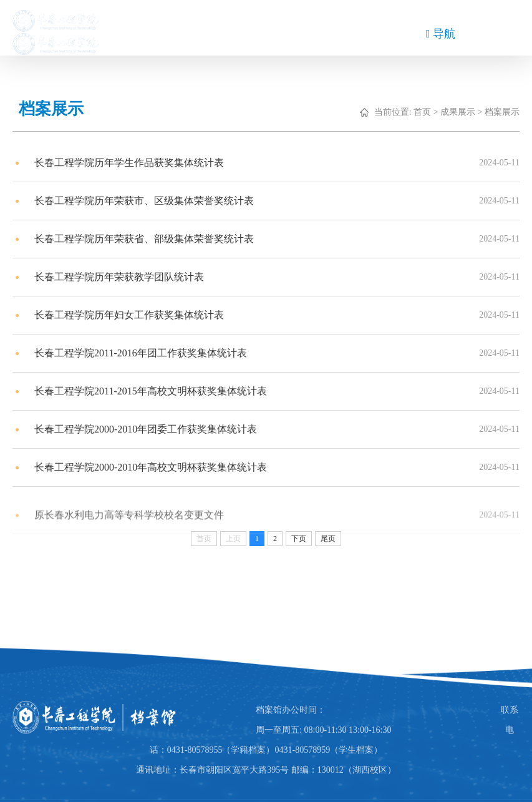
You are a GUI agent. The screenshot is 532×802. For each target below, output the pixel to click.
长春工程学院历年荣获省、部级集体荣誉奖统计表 (151, 239)
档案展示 (509, 112)
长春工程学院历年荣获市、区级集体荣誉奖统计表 (151, 201)
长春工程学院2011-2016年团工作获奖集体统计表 (148, 354)
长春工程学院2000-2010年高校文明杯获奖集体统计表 (157, 468)
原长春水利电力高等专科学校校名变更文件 (136, 524)
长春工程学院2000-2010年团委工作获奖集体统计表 (152, 430)
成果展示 (465, 112)
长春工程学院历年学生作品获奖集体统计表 (136, 163)
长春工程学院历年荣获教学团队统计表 (126, 277)
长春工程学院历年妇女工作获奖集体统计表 (136, 315)
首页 (429, 112)
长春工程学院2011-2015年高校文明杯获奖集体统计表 (157, 392)
